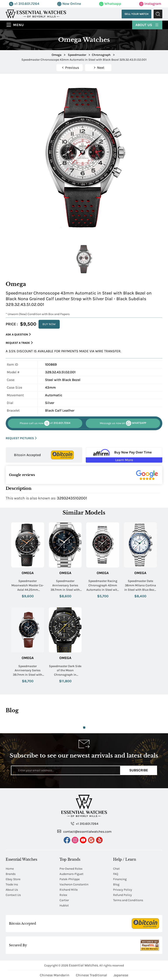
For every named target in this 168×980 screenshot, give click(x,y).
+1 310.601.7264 (24, 4)
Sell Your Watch (136, 14)
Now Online (69, 4)
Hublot (64, 905)
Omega (28, 573)
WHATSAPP (123, 423)
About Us (147, 25)
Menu (18, 25)
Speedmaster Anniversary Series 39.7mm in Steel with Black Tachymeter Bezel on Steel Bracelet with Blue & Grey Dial (65, 585)
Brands (11, 874)
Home (10, 869)
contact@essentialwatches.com (84, 831)
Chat (116, 869)
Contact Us (13, 895)
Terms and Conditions (128, 900)
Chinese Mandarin (55, 975)
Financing (120, 879)
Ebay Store (13, 879)
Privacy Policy (123, 890)
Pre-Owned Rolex (71, 869)
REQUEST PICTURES (21, 438)
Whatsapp (110, 4)
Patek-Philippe (70, 879)
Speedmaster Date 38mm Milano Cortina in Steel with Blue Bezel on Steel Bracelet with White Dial (140, 585)
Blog (116, 884)
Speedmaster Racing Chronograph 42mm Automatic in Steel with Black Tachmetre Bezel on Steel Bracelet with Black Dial (103, 585)
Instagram (150, 4)
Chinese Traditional (91, 975)
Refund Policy (122, 895)
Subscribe (139, 770)
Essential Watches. (84, 965)
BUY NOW (49, 324)
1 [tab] (84, 728)
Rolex (63, 895)
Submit (158, 14)
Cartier (64, 900)
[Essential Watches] (36, 14)
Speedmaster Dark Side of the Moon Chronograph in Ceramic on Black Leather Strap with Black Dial (65, 671)
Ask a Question (18, 334)
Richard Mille (69, 890)
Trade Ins (12, 884)
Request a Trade (19, 343)
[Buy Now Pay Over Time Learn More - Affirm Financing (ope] (124, 455)
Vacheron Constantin (74, 884)
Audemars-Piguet (71, 874)
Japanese (121, 975)
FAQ (116, 874)
